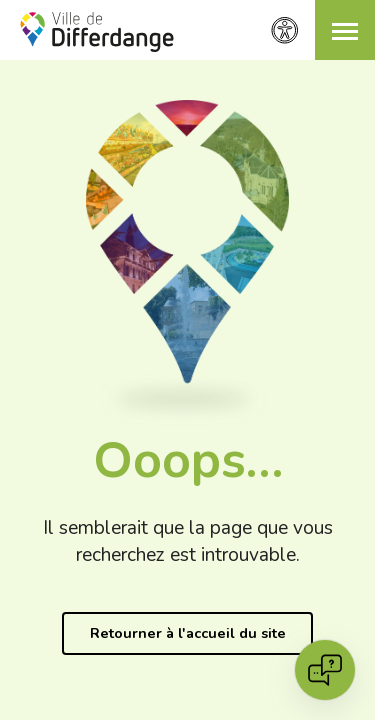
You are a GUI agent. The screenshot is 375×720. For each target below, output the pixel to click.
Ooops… (188, 460)
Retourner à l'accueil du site (188, 633)
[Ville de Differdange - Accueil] (97, 32)
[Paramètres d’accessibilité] (285, 30)
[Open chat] (325, 670)
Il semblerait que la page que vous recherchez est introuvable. (188, 541)
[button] (345, 30)
